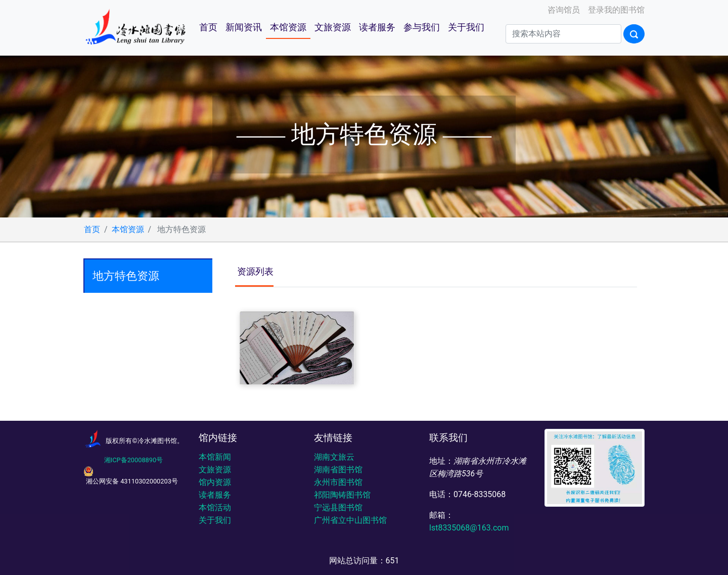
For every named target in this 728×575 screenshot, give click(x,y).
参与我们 (422, 27)
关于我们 (466, 27)
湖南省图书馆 (338, 470)
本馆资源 (288, 27)
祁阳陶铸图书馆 (342, 495)
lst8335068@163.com (469, 528)
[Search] (563, 34)
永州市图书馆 (338, 482)
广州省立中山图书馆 (350, 520)
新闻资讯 (244, 27)
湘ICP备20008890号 (133, 460)
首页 (208, 27)
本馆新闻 (215, 457)
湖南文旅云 (334, 457)
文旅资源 (333, 27)
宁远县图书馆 (338, 507)
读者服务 (377, 27)
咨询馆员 (563, 10)
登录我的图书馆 (615, 10)
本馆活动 (215, 507)
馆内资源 (215, 482)
